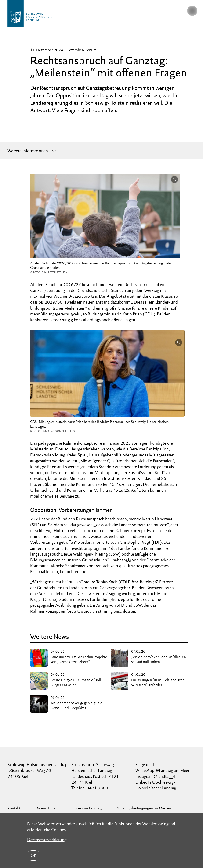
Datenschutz (45, 808)
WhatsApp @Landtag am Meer (162, 770)
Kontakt (14, 808)
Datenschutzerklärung (47, 840)
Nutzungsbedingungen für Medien (144, 808)
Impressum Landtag (86, 808)
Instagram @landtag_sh (156, 776)
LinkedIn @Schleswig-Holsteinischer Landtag (156, 785)
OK (33, 855)
